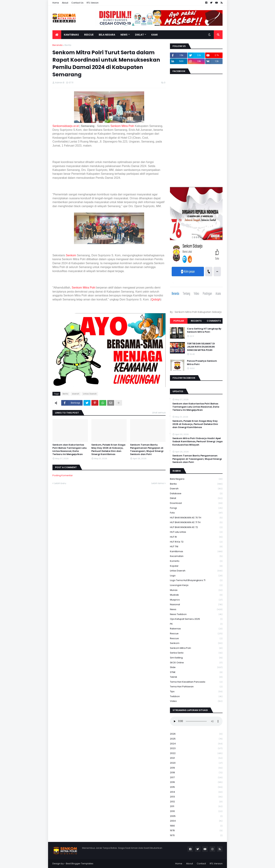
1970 (196, 835)
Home (56, 3)
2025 (196, 739)
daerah (76, 394)
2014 (196, 792)
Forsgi (196, 508)
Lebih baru (60, 483)
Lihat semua (159, 413)
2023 (196, 749)
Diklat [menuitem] (139, 35)
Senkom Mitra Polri (122, 126)
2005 (196, 816)
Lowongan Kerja (196, 585)
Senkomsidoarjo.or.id (66, 126)
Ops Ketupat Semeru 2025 (196, 619)
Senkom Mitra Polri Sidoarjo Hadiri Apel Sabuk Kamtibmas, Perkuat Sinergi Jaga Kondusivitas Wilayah (197, 442)
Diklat (196, 498)
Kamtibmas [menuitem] (71, 35)
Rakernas (196, 629)
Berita (68, 45)
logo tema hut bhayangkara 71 (196, 580)
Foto (196, 513)
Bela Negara (196, 479)
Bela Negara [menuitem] (107, 35)
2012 (196, 802)
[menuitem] (57, 35)
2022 (196, 753)
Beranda (57, 45)
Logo (196, 576)
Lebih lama (158, 483)
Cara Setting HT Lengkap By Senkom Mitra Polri (204, 330)
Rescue (196, 634)
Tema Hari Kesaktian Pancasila (196, 682)
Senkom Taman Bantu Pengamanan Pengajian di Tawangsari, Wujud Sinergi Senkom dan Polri (147, 450)
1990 (196, 826)
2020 (196, 763)
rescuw (196, 639)
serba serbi (196, 653)
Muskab (196, 595)
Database (196, 494)
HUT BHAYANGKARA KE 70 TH (196, 518)
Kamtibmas (196, 552)
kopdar (196, 566)
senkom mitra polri (196, 648)
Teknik (196, 677)
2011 (196, 806)
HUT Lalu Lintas (196, 532)
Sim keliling (196, 658)
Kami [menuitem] (155, 35)
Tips (196, 692)
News (196, 610)
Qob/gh (156, 299)
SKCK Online (196, 663)
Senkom (71, 255)
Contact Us (77, 3)
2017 (196, 778)
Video (196, 701)
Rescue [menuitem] (89, 35)
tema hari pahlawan (196, 687)
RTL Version (93, 3)
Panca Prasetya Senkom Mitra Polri (202, 363)
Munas (196, 590)
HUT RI (196, 537)
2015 (196, 787)
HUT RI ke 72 (196, 542)
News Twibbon (196, 614)
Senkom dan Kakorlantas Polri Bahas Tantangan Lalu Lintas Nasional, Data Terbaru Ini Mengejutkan (70, 450)
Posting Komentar (63, 475)
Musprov (196, 600)
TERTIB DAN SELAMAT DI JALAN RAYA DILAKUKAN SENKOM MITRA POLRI (201, 347)
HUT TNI (196, 547)
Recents (196, 321)
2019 (196, 768)
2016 (196, 782)
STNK (196, 672)
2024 (196, 744)
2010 (196, 811)
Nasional (196, 605)
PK (196, 624)
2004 (196, 821)
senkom (196, 643)
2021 (196, 758)
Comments (214, 321)
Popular (179, 321)
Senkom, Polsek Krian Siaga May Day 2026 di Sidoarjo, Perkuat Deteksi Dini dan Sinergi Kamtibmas (108, 450)
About (65, 3)
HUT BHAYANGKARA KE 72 (196, 527)
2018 (196, 773)
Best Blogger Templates (80, 864)
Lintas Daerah (90, 394)
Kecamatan (196, 556)
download (196, 503)
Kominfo (196, 561)
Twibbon (196, 697)
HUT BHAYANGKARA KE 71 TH (196, 522)
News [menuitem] (124, 35)
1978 (196, 831)
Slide (196, 667)
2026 (196, 734)
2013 (196, 797)
